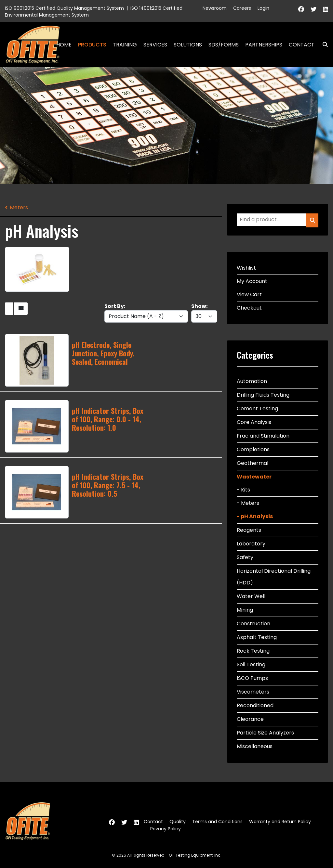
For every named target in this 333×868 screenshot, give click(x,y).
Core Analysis (254, 422)
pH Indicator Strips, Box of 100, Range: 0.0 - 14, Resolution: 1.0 (108, 419)
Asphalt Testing (257, 637)
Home (64, 45)
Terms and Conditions (217, 822)
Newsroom (215, 8)
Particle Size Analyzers (265, 733)
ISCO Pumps (252, 678)
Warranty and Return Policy (280, 822)
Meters (19, 207)
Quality (178, 822)
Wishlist (246, 268)
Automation (252, 381)
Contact (302, 45)
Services (155, 45)
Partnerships (264, 45)
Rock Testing (253, 651)
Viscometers (253, 692)
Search (323, 45)
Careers (242, 8)
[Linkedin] (326, 9)
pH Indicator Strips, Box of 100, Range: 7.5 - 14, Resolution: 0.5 (108, 485)
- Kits (243, 490)
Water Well (251, 596)
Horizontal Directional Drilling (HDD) (274, 577)
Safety (245, 557)
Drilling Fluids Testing (263, 395)
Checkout (249, 308)
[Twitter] (313, 9)
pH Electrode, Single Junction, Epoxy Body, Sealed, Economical (103, 353)
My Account (252, 281)
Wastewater (254, 477)
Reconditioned (255, 705)
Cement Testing (257, 408)
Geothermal (253, 463)
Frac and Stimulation (263, 436)
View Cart (249, 294)
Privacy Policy (166, 829)
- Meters (248, 503)
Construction (253, 624)
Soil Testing (251, 664)
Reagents (249, 530)
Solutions (188, 45)
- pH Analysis (255, 516)
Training (125, 45)
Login (263, 8)
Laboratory (251, 544)
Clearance (250, 719)
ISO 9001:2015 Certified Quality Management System (64, 8)
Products (92, 45)
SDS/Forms (224, 45)
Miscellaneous (255, 746)
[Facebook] (301, 9)
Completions (253, 449)
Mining (245, 610)
